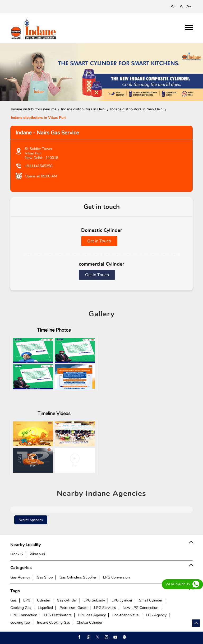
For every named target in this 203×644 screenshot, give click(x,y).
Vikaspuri (37, 554)
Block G (17, 554)
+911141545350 (39, 166)
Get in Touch (99, 241)
